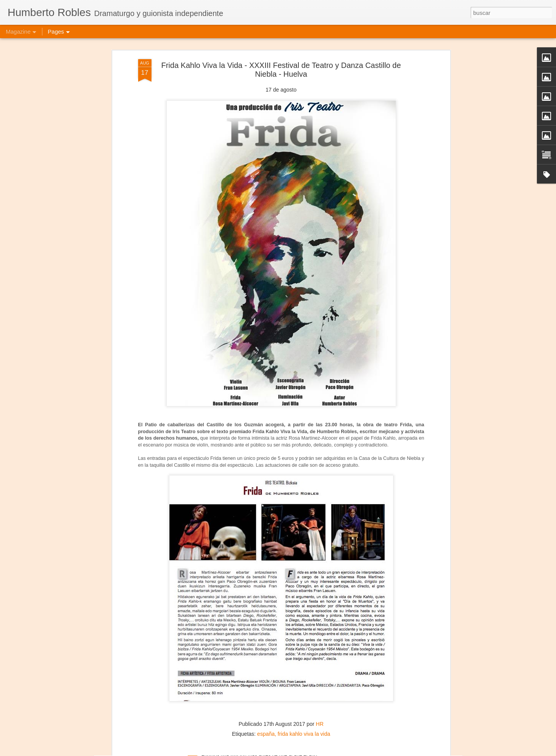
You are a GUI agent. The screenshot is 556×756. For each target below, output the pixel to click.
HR (320, 679)
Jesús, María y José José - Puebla (248, 747)
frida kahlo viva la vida (304, 689)
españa (266, 689)
